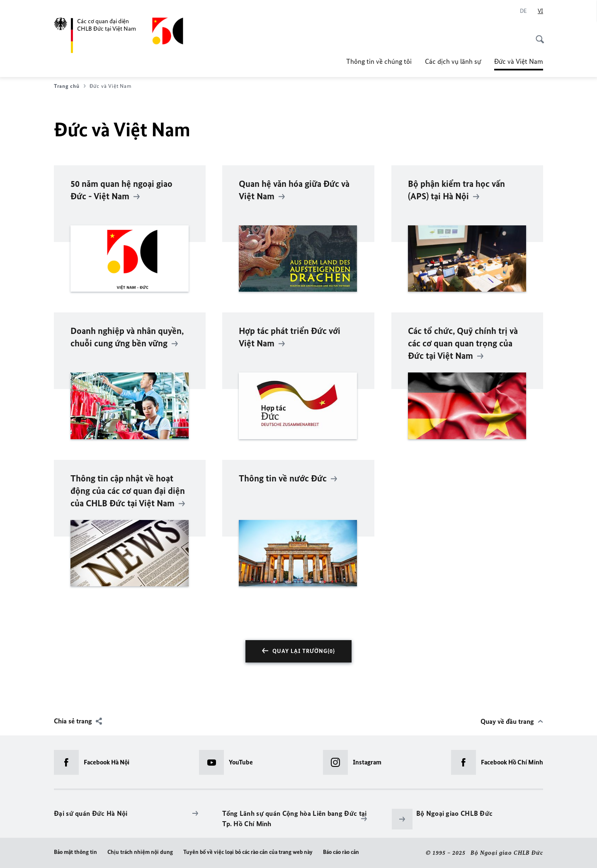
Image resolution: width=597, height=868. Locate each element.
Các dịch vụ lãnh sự (453, 61)
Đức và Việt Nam (519, 61)
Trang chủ (70, 86)
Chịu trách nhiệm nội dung (140, 852)
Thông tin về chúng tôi (379, 61)
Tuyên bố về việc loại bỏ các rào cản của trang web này (248, 852)
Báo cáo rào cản (341, 852)
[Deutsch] (523, 11)
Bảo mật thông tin (75, 852)
